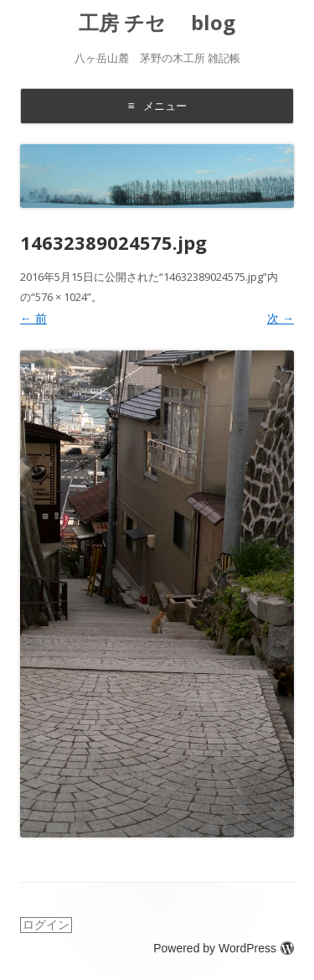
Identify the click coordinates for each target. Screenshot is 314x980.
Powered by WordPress (224, 948)
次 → (281, 318)
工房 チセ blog (157, 23)
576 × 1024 (61, 297)
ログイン (46, 925)
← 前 (33, 318)
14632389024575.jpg (213, 277)
